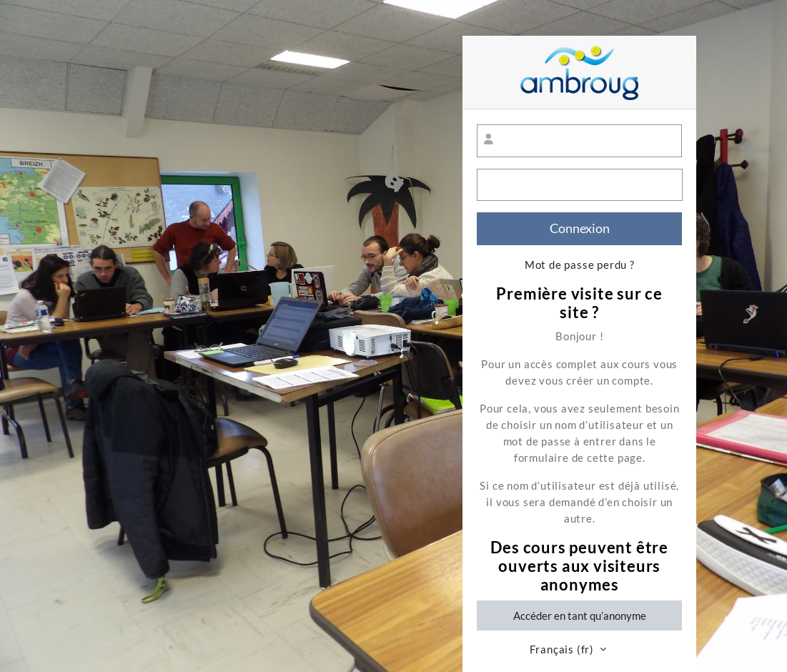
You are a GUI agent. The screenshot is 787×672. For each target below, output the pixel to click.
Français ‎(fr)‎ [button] (563, 649)
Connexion (580, 228)
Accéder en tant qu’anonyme (580, 616)
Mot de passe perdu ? (580, 265)
